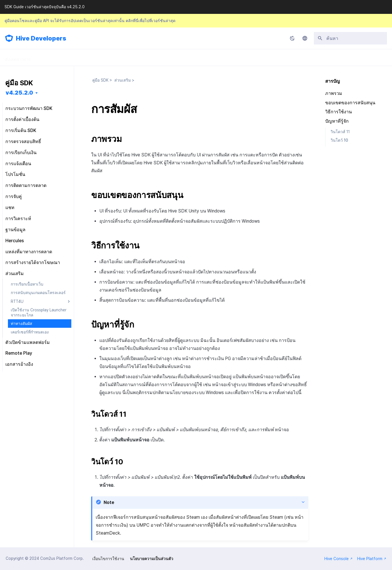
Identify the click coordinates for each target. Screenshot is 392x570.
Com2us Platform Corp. (62, 558)
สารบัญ (333, 81)
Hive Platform (372, 559)
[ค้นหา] (350, 38)
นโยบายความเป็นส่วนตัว (152, 559)
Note (109, 502)
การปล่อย (149, 58)
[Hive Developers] (9, 38)
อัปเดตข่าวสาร (18, 58)
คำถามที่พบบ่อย (184, 58)
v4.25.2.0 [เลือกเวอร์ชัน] (19, 93)
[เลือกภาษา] (305, 38)
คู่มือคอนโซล (86, 58)
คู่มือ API (119, 58)
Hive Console (339, 559)
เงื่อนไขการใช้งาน (108, 559)
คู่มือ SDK (53, 58)
